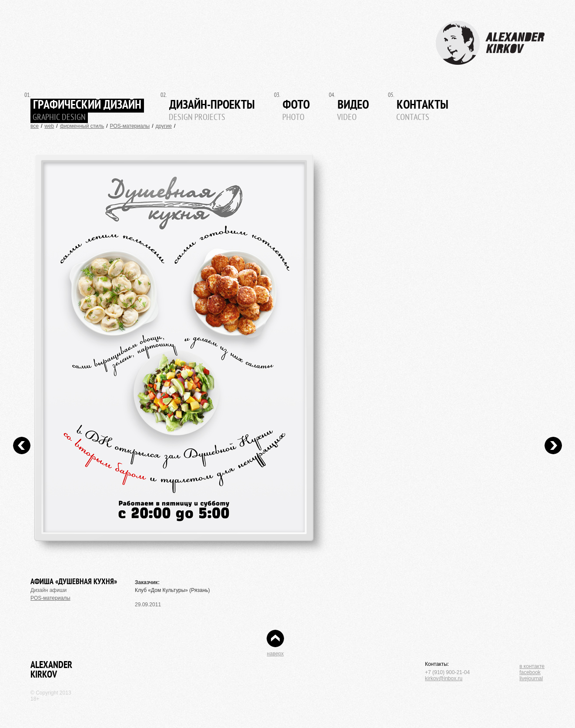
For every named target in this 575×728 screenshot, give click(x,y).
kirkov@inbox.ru (444, 678)
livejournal (531, 678)
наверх (276, 654)
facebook (530, 672)
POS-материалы (130, 126)
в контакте (532, 666)
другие (164, 126)
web (49, 126)
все (35, 126)
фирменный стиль (82, 126)
